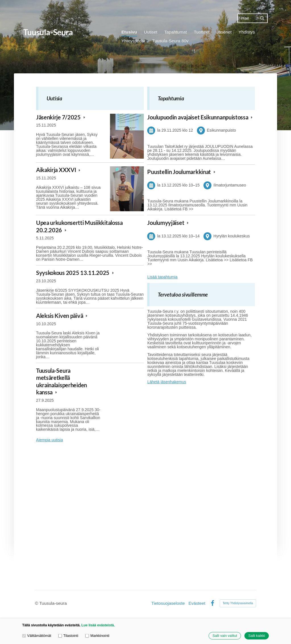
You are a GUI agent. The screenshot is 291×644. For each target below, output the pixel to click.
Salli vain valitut (225, 636)
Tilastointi (68, 636)
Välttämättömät (37, 636)
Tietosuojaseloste (168, 603)
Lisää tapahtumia (162, 277)
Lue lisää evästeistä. (98, 625)
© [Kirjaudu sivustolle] (37, 603)
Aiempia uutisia (50, 440)
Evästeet (197, 603)
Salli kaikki (257, 636)
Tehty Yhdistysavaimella (238, 603)
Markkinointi (97, 636)
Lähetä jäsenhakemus (167, 382)
